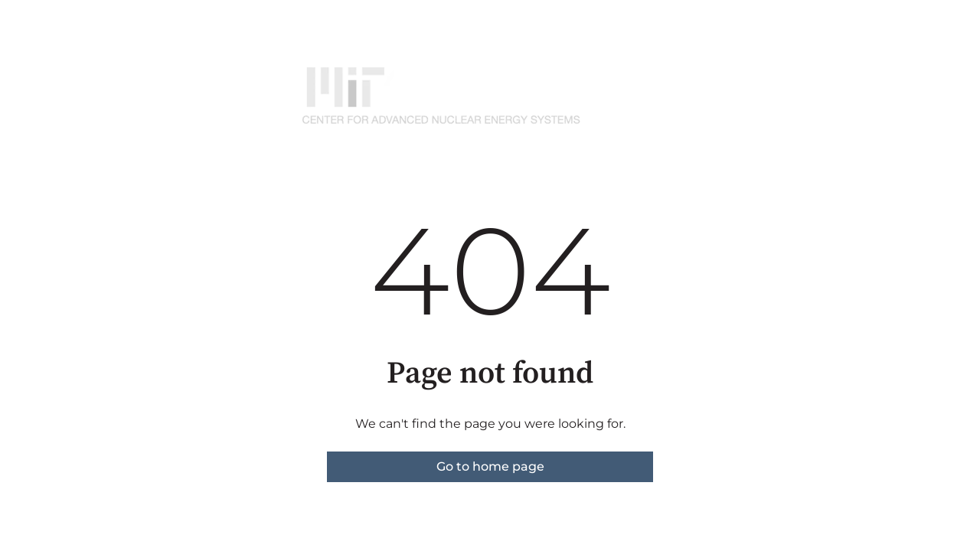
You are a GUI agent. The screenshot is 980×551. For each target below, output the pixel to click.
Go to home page (490, 466)
